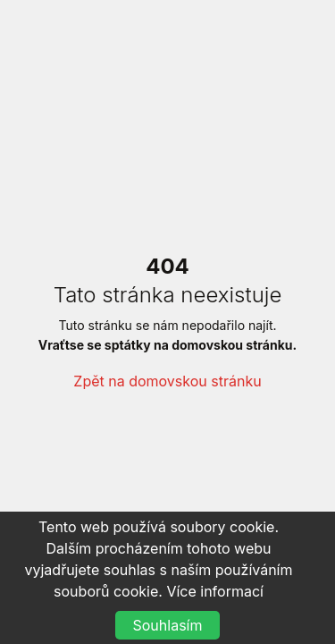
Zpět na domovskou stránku (167, 381)
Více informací (215, 591)
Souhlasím (168, 625)
